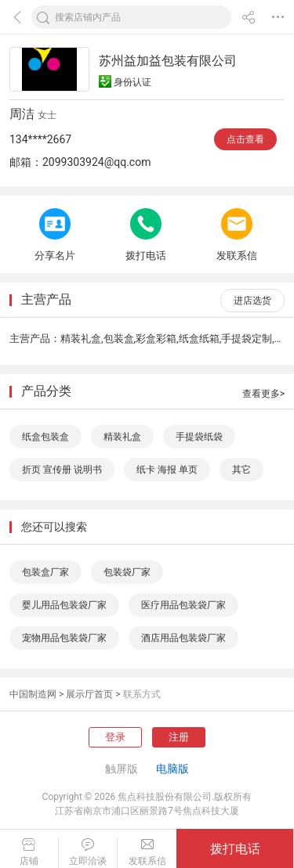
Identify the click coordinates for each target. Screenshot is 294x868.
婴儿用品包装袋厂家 (64, 605)
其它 (241, 470)
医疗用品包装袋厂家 (183, 605)
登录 (115, 737)
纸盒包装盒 (45, 437)
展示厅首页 (89, 694)
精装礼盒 (122, 437)
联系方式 (142, 694)
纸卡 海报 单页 (167, 470)
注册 (179, 737)
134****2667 (40, 139)
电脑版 (172, 769)
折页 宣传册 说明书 (62, 470)
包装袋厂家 (127, 572)
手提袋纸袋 (199, 437)
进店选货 (252, 301)
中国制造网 (33, 694)
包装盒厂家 (45, 572)
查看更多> (263, 394)
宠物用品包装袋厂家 (64, 638)
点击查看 (245, 139)
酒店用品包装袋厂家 (183, 638)
